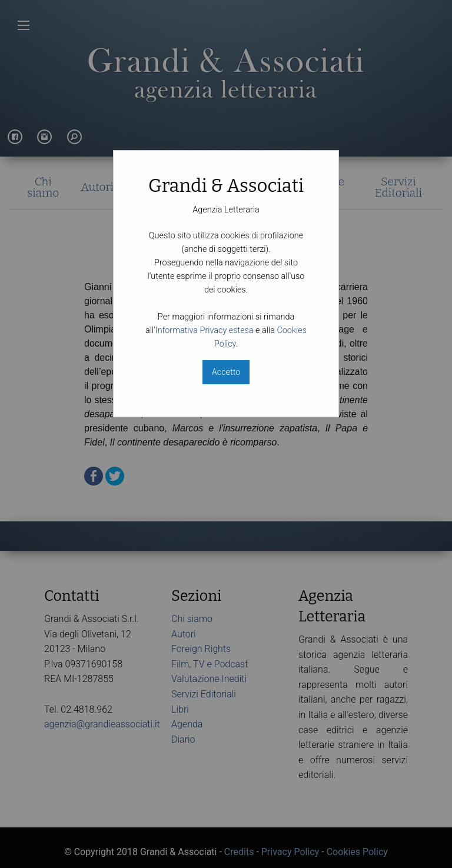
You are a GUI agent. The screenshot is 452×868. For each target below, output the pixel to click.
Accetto (226, 372)
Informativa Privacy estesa (205, 330)
